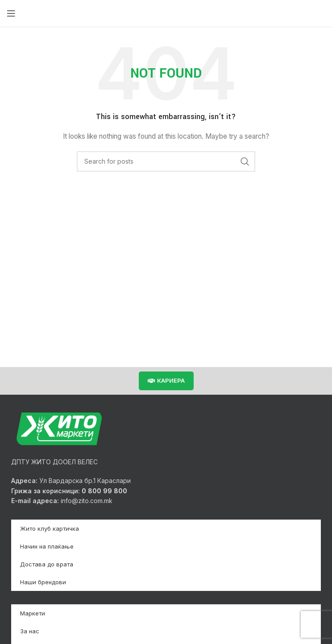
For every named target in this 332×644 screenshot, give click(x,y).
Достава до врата (47, 564)
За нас (30, 631)
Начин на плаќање (47, 546)
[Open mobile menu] (11, 13)
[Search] (166, 161)
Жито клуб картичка (50, 528)
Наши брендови (43, 582)
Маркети (33, 613)
